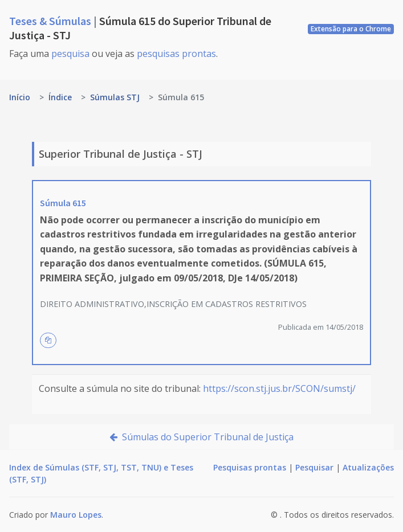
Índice (60, 97)
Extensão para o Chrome (351, 29)
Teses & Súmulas (51, 21)
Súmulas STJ (115, 97)
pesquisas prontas (176, 54)
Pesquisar (314, 467)
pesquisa (70, 54)
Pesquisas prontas (250, 467)
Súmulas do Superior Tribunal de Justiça (201, 437)
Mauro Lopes (76, 515)
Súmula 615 (63, 203)
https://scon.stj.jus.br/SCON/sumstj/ (279, 388)
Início (20, 97)
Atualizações (368, 467)
